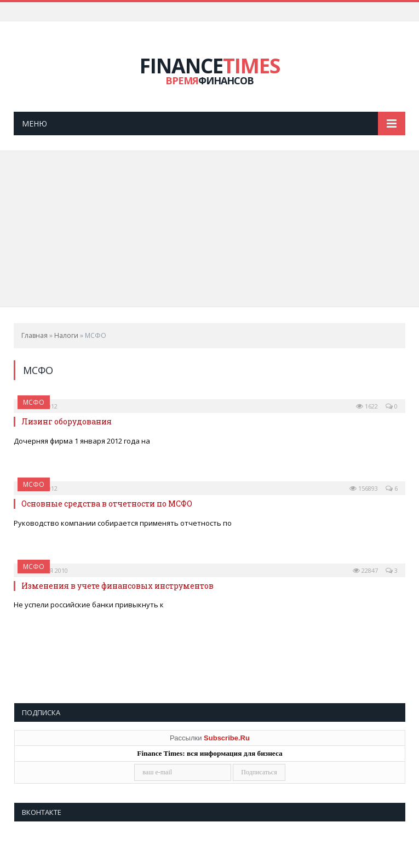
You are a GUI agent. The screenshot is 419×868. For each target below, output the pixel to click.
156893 (364, 488)
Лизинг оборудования (67, 422)
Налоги (66, 335)
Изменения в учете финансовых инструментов (117, 586)
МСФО (34, 402)
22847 (365, 570)
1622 (367, 407)
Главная (35, 335)
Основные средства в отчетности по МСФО (107, 504)
